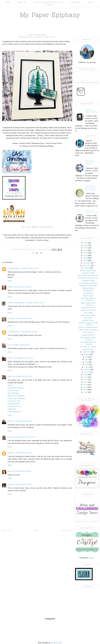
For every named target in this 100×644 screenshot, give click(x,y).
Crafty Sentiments (14, 412)
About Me (22, 2)
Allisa (10, 471)
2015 (86, 382)
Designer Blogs (57, 643)
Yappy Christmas (88, 335)
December (87, 263)
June (87, 359)
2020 (85, 258)
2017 (85, 377)
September (87, 352)
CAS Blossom (88, 291)
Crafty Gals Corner (14, 406)
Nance (10, 484)
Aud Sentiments (13, 393)
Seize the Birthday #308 (91, 211)
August (87, 354)
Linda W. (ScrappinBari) (16, 303)
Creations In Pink (14, 401)
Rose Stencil (88, 332)
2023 (86, 250)
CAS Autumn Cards (88, 315)
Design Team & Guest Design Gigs (49, 2)
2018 (85, 375)
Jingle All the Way (88, 273)
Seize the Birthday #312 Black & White (91, 111)
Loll (9, 345)
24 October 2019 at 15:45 (22, 471)
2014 (85, 385)
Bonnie (10, 287)
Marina (10, 453)
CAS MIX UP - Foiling (88, 347)
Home (8, 2)
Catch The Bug (13, 390)
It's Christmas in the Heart (88, 283)
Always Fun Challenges (16, 396)
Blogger (91, 558)
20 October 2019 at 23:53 (25, 437)
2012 (85, 390)
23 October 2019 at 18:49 (23, 453)
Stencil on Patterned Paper (88, 327)
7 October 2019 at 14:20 (24, 318)
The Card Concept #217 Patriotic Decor (91, 163)
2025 (86, 245)
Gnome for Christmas (88, 310)
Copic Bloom (88, 318)
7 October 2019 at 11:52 (34, 303)
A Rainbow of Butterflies (88, 286)
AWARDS (50, 5)
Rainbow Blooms (88, 288)
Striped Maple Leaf (88, 308)
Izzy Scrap (11, 437)
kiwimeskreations (14, 268)
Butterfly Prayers (88, 320)
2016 (86, 380)
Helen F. (11, 358)
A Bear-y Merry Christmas (88, 330)
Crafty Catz (12, 409)
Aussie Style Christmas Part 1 (88, 276)
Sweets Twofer (88, 296)
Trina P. (10, 421)
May (87, 362)
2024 (85, 248)
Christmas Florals (88, 281)
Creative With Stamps (15, 388)
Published (75, 2)
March (87, 367)
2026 (86, 243)
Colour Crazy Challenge (16, 398)
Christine (11, 318)
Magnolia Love (88, 349)
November (87, 265)
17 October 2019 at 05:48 (23, 421)
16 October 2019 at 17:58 (23, 376)
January (87, 372)
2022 (85, 253)
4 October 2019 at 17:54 (30, 268)
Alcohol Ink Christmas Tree (88, 278)
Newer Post (67, 531)
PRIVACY (91, 2)
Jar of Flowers (88, 293)
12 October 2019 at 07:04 (24, 358)
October (87, 268)
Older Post (7, 531)
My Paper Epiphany (50, 15)
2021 (85, 255)
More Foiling (88, 313)
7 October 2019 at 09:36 (22, 287)
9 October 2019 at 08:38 (29, 332)
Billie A (10, 376)
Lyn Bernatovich (13, 332)
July (87, 357)
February (87, 369)
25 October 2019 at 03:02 (22, 484)
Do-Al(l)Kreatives (14, 404)
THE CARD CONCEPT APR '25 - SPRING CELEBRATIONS (91, 188)
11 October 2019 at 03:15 (20, 345)
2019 (85, 260)
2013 (85, 387)
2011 (86, 392)
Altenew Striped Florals (88, 271)
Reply (10, 281)
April (87, 364)
